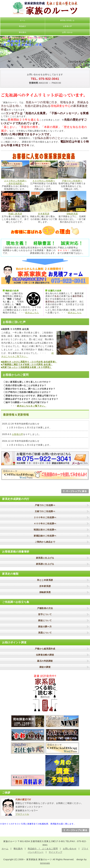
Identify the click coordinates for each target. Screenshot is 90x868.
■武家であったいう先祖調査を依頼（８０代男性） (26, 367)
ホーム (23, 20)
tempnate (45, 863)
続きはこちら (32, 313)
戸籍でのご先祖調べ (72, 181)
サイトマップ (56, 852)
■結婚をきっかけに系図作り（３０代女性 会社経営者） (29, 362)
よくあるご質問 (50, 849)
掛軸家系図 (72, 214)
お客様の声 (67, 26)
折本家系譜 (44, 214)
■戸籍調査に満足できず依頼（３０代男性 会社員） (27, 364)
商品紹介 (23, 26)
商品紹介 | (35, 849)
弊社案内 (23, 32)
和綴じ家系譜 (15, 214)
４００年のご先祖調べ (44, 181)
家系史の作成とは (67, 20)
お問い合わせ (67, 32)
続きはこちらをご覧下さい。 (32, 406)
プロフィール (22, 814)
